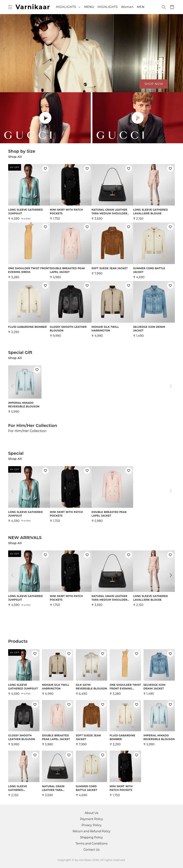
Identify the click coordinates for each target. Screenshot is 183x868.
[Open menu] (10, 7)
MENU (89, 7)
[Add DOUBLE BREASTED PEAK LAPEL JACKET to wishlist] (87, 227)
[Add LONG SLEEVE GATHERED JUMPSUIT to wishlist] (45, 169)
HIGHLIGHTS (66, 7)
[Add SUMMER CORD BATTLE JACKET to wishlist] (170, 227)
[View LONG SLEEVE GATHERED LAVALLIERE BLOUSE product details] (154, 193)
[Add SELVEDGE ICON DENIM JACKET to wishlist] (170, 286)
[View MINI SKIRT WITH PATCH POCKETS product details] (71, 193)
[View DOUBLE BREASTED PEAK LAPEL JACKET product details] (71, 252)
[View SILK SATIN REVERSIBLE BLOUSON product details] (91, 673)
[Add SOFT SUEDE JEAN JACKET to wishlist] (129, 227)
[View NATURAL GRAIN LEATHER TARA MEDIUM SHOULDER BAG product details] (112, 193)
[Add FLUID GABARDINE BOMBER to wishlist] (45, 286)
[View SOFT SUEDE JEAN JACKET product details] (112, 250)
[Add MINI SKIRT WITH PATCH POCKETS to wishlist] (87, 169)
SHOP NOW (154, 84)
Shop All (15, 157)
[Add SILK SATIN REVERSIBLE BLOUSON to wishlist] (103, 654)
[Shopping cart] (172, 7)
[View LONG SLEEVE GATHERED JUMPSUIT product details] (29, 193)
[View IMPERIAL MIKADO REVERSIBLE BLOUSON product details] (25, 390)
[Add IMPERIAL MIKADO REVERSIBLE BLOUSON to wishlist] (37, 370)
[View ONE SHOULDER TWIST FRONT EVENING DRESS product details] (29, 252)
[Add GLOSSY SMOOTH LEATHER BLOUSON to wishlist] (87, 286)
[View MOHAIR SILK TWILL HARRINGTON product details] (112, 310)
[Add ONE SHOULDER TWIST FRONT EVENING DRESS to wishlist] (45, 227)
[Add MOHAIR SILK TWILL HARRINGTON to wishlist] (129, 286)
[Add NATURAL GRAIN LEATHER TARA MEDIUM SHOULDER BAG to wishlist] (129, 169)
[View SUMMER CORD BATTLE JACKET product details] (154, 252)
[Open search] (164, 7)
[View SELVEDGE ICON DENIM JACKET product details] (154, 310)
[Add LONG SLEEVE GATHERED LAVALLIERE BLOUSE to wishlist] (170, 169)
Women (127, 7)
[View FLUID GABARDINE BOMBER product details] (29, 308)
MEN (141, 7)
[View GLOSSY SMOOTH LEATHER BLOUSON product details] (71, 310)
